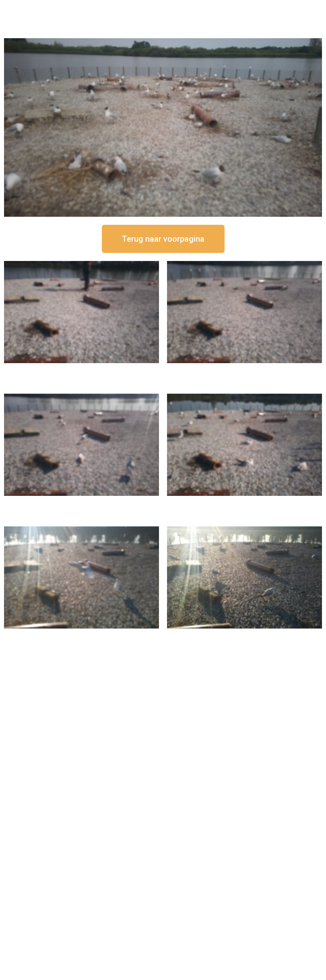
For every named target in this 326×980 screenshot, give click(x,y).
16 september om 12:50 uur (82, 370)
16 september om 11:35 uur (82, 502)
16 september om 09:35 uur (82, 635)
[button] (163, 239)
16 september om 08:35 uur (245, 635)
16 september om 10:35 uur (245, 502)
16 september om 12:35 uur (245, 370)
